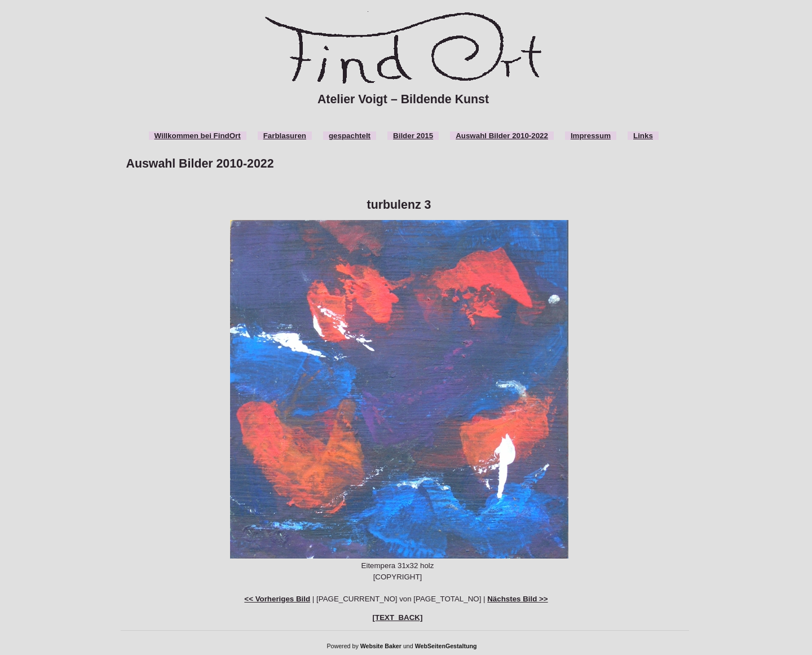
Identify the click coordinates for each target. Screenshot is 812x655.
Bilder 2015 (413, 136)
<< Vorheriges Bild (277, 599)
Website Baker (381, 646)
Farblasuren (285, 136)
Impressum (591, 136)
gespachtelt (350, 136)
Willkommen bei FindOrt (198, 136)
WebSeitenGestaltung (446, 646)
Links (643, 136)
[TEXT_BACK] (398, 617)
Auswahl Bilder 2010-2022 (502, 136)
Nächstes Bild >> (517, 599)
